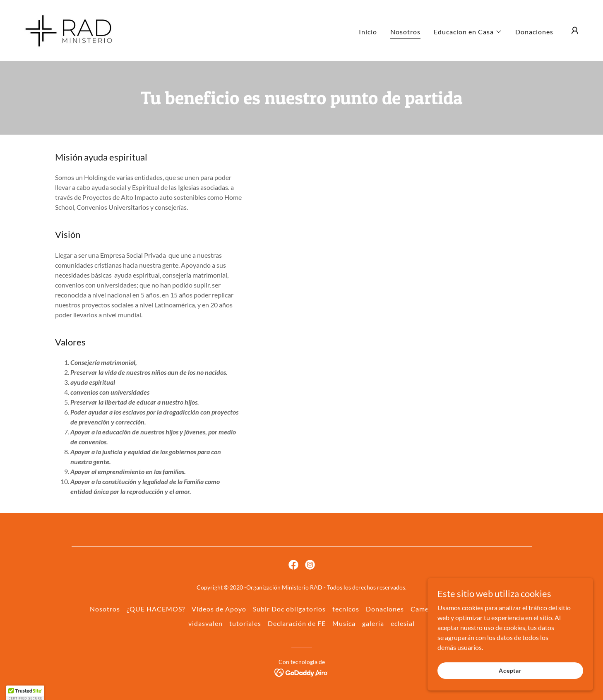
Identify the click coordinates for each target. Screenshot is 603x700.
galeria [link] (373, 623)
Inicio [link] (368, 32)
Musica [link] (344, 623)
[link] (69, 30)
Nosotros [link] (405, 32)
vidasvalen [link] (205, 623)
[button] (468, 32)
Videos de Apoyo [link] (219, 609)
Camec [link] (421, 609)
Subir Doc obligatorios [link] (289, 609)
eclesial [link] (403, 623)
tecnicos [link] (346, 609)
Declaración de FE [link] (297, 623)
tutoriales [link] (245, 623)
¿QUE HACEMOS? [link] (156, 609)
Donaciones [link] (534, 32)
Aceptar (510, 670)
